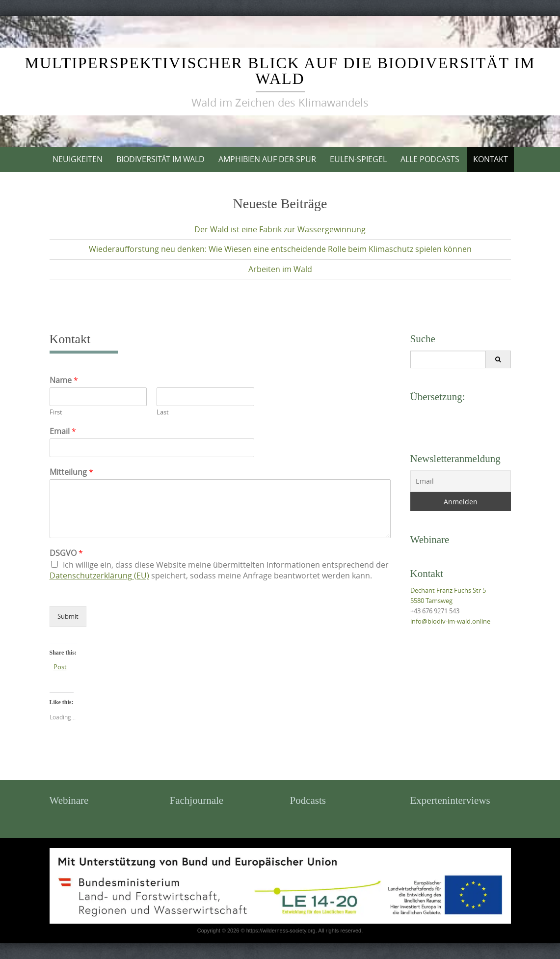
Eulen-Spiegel (358, 159)
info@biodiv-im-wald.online (450, 621)
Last (163, 412)
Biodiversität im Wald (160, 159)
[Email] (461, 481)
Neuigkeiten (78, 159)
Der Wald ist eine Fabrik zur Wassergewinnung (280, 229)
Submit (68, 616)
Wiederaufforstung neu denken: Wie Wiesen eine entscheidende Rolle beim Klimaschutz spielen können (280, 249)
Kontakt (491, 159)
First (56, 412)
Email (63, 431)
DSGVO (66, 553)
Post (60, 667)
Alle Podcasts (430, 159)
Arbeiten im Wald (280, 269)
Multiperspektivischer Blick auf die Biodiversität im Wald (280, 71)
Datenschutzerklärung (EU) (99, 575)
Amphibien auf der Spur (267, 159)
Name (64, 380)
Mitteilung (71, 472)
